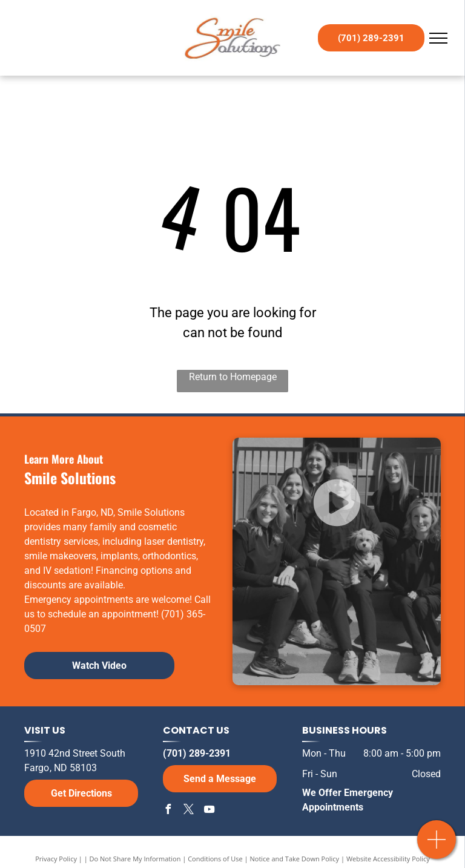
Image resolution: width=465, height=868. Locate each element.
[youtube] (209, 811)
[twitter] (188, 811)
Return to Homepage (233, 377)
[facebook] (168, 811)
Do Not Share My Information (135, 859)
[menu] (438, 38)
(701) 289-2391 (197, 753)
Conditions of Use (215, 859)
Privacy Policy (56, 859)
